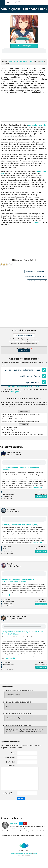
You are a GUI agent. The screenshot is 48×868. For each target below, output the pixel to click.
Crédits (35, 853)
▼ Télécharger (24, 46)
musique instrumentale (37, 125)
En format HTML (24, 411)
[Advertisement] (24, 108)
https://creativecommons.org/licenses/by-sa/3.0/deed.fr (24, 387)
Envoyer (21, 799)
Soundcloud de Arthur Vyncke (36, 272)
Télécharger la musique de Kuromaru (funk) (20, 525)
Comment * (12, 766)
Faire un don (24, 351)
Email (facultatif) (10, 757)
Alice (42, 61)
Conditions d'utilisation (17, 853)
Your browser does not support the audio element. (24, 51)
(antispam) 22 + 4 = (9, 793)
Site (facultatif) (11, 762)
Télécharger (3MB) (24, 336)
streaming (38, 223)
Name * (13, 753)
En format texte (24, 425)
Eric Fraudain (14, 823)
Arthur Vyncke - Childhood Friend (21, 61)
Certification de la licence (37, 281)
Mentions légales (28, 853)
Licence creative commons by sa (35, 276)
